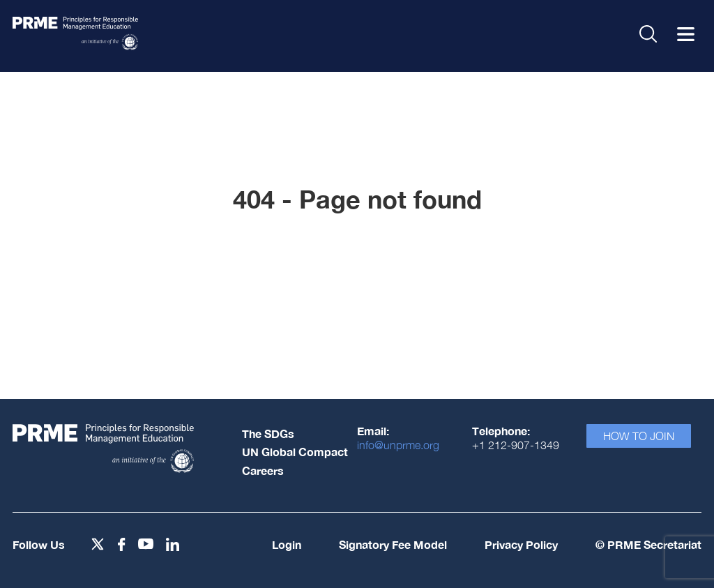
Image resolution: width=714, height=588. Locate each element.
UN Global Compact (295, 452)
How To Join (639, 436)
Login (287, 544)
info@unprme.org (398, 445)
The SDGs (268, 434)
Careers (263, 470)
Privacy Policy (521, 544)
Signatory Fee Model (393, 544)
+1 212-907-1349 (516, 445)
